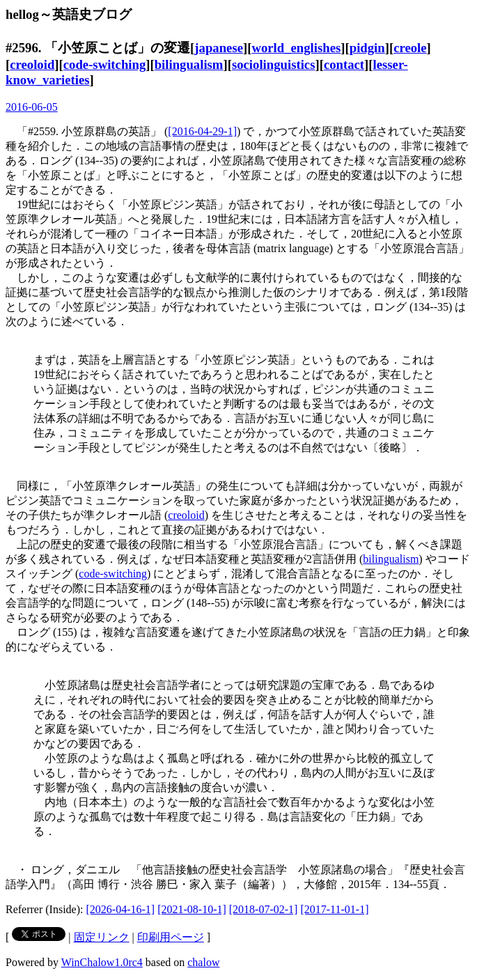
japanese (219, 48)
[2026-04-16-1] (121, 909)
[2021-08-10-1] (192, 909)
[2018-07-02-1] (264, 909)
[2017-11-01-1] (334, 909)
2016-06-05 (32, 107)
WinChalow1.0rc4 (102, 962)
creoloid (32, 64)
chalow (203, 962)
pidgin (367, 48)
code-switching (104, 64)
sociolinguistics (274, 64)
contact (344, 64)
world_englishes (296, 48)
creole (410, 48)
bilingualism (189, 64)
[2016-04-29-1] (202, 131)
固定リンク (102, 937)
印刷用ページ (171, 937)
